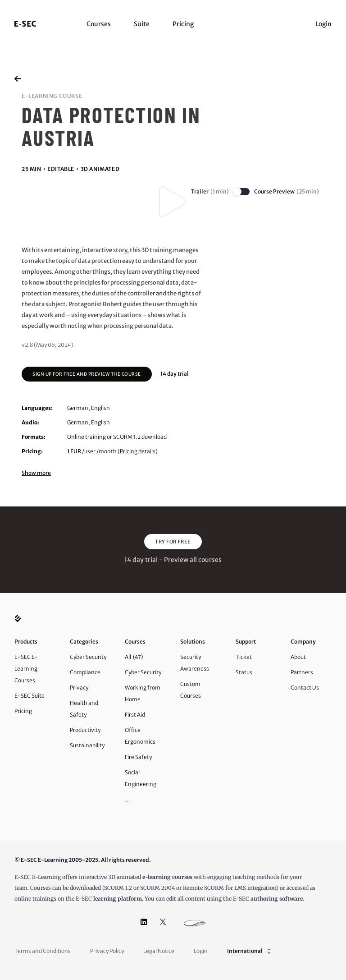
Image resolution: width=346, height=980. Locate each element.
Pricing (183, 24)
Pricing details (138, 451)
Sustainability (87, 745)
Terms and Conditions (43, 951)
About (298, 657)
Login (323, 24)
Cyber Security (88, 657)
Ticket (244, 657)
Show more (36, 473)
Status (244, 672)
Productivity (85, 730)
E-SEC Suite (30, 696)
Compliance (85, 672)
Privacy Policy (107, 951)
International (250, 951)
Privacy (79, 688)
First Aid (135, 715)
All (134, 657)
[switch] (241, 192)
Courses (99, 24)
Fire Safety (138, 757)
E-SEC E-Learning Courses (26, 669)
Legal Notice (159, 951)
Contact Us (305, 688)
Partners (302, 672)
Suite (142, 24)
